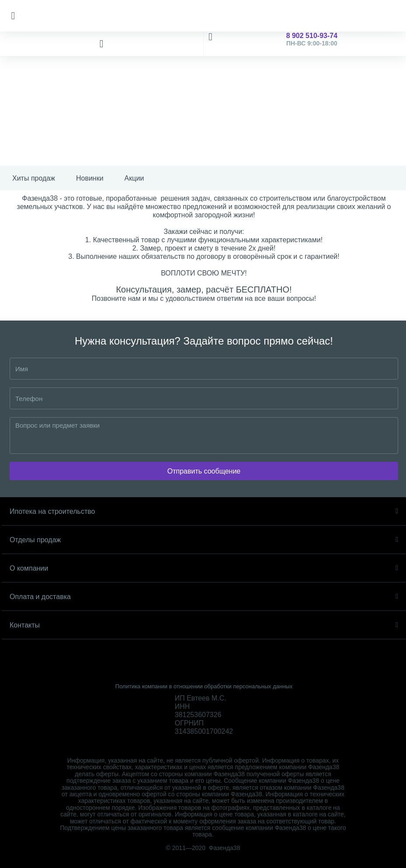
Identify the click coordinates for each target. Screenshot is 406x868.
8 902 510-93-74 (305, 44)
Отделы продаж (204, 540)
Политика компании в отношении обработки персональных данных (204, 686)
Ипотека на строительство (204, 511)
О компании (204, 568)
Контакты (204, 625)
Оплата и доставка (204, 597)
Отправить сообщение (204, 471)
